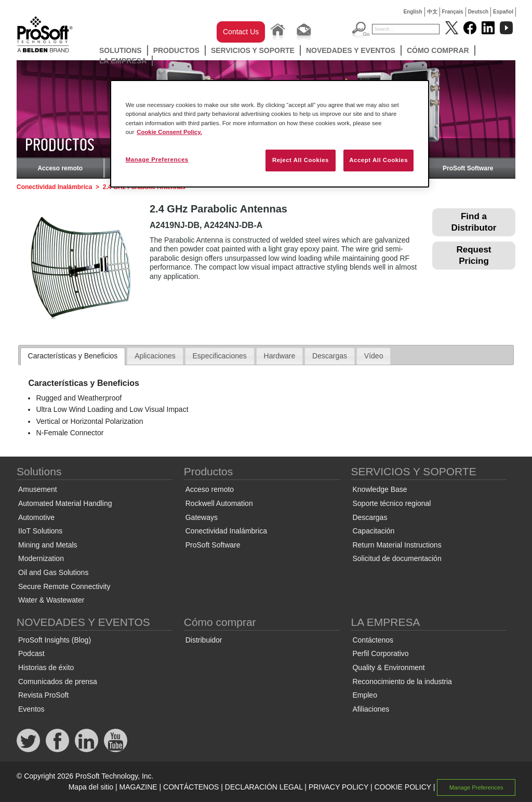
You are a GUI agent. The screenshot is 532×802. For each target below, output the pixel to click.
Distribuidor (204, 640)
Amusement (38, 489)
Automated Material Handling (65, 503)
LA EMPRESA (123, 61)
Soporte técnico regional (391, 503)
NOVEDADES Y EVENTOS (351, 50)
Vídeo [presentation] (374, 356)
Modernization (41, 558)
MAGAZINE (138, 787)
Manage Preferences (476, 787)
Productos (176, 50)
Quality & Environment (388, 667)
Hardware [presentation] (280, 356)
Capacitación (373, 531)
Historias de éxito (46, 667)
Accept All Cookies (378, 160)
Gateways (202, 517)
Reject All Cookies (301, 160)
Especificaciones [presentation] (220, 356)
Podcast (31, 653)
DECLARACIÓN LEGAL (264, 787)
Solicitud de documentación (397, 558)
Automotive (36, 517)
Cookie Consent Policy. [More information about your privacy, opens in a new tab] (169, 132)
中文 (432, 12)
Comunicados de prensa (58, 681)
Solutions (121, 50)
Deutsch (478, 12)
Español (503, 12)
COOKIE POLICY (402, 787)
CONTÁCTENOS (191, 787)
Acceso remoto (60, 168)
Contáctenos (373, 640)
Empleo (364, 695)
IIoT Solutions (40, 531)
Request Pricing (474, 255)
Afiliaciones (371, 709)
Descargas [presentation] (330, 356)
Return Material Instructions (397, 545)
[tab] (73, 356)
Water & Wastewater (51, 600)
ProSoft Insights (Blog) (55, 640)
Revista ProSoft (43, 695)
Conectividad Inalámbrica (54, 187)
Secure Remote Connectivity (64, 586)
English (413, 12)
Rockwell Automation (219, 503)
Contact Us (241, 32)
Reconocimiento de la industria (402, 681)
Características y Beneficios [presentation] (73, 356)
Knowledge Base (380, 489)
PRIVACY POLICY (338, 787)
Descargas (370, 517)
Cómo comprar (438, 50)
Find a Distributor (474, 222)
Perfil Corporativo (380, 653)
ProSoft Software (468, 168)
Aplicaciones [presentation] (155, 356)
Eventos (31, 709)
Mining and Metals (48, 545)
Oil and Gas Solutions (53, 572)
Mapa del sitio (91, 787)
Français (453, 12)
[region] (270, 133)
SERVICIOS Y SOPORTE (253, 50)
